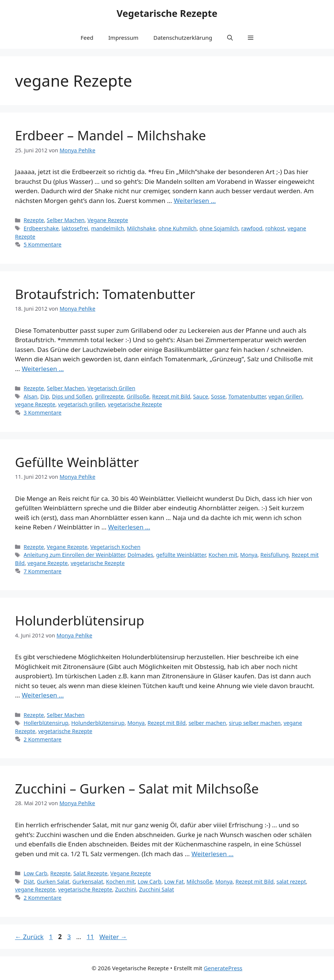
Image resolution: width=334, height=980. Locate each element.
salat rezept (291, 882)
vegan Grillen (285, 396)
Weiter (113, 937)
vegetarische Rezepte (135, 404)
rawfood (252, 228)
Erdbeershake (41, 228)
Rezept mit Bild (171, 396)
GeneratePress (223, 968)
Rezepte (34, 220)
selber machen (207, 723)
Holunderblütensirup (80, 620)
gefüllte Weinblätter (181, 555)
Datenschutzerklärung (183, 38)
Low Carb (35, 873)
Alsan (31, 396)
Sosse (218, 396)
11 (91, 937)
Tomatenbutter (247, 396)
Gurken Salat (53, 882)
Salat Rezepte (91, 873)
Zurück (29, 937)
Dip (45, 396)
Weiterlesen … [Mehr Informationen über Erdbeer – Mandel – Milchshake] (195, 201)
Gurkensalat (88, 882)
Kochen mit (223, 555)
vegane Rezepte (35, 404)
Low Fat (174, 882)
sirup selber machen (255, 723)
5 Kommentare (43, 244)
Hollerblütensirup (46, 723)
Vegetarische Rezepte (167, 13)
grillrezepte (109, 396)
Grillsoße (138, 396)
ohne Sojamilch (219, 228)
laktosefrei (75, 228)
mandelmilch (108, 228)
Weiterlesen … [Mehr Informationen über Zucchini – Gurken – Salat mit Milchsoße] (213, 854)
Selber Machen (66, 220)
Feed (87, 38)
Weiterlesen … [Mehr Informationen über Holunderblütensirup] (43, 695)
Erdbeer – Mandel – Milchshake (111, 135)
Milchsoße (200, 882)
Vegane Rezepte (108, 220)
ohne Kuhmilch (177, 228)
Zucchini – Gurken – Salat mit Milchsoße (137, 788)
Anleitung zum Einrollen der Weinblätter (74, 555)
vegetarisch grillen (82, 404)
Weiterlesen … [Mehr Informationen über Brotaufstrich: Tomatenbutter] (43, 369)
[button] (230, 38)
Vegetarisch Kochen (115, 547)
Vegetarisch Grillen (111, 388)
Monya (249, 555)
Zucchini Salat (157, 889)
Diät (29, 882)
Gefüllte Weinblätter (77, 462)
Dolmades (140, 555)
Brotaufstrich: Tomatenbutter (105, 294)
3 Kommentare (43, 413)
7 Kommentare (43, 571)
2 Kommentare (43, 739)
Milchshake (141, 228)
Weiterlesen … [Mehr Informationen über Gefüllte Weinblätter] (129, 527)
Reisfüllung (274, 555)
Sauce (201, 396)
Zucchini (126, 889)
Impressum (123, 38)
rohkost (275, 228)
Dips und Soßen (72, 396)
